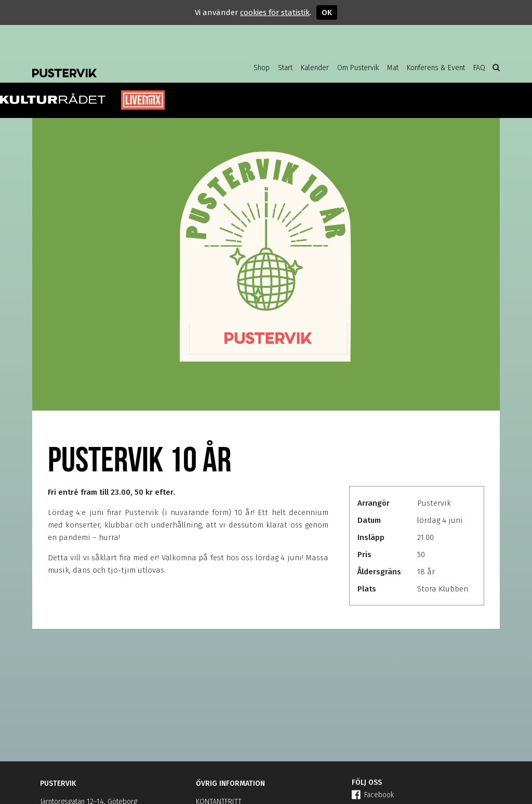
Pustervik (115, 65)
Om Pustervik (358, 68)
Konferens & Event (436, 68)
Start (285, 68)
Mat (393, 68)
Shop (262, 68)
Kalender (315, 68)
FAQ (479, 68)
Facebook (373, 795)
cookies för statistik (275, 12)
